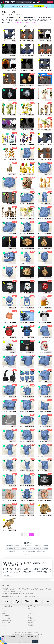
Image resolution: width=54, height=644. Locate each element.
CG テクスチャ (5, 616)
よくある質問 (31, 613)
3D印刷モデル (5, 611)
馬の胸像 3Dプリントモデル (26, 263)
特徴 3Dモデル (19, 546)
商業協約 (30, 618)
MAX (13, 22)
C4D (26, 22)
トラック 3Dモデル (44, 551)
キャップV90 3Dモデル (43, 41)
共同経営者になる (6, 620)
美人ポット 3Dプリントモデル (9, 501)
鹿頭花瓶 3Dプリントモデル (26, 471)
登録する (50, 2)
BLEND (30, 22)
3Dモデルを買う (7, 606)
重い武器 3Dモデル (33, 551)
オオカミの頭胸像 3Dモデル (44, 515)
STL (24, 22)
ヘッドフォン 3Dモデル (8, 382)
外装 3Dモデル (44, 546)
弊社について (6, 585)
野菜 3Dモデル (24, 549)
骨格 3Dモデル (27, 554)
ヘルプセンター (32, 611)
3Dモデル (4, 609)
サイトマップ (39, 634)
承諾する (35, 641)
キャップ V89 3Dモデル (8, 70)
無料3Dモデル (5, 613)
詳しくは (4, 638)
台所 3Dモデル (27, 546)
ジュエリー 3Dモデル (34, 549)
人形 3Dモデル (44, 549)
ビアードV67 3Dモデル (25, 70)
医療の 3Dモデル (10, 551)
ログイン (44, 2)
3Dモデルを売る (6, 618)
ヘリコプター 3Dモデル (21, 551)
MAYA (34, 22)
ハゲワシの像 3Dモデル (8, 530)
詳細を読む (8, 575)
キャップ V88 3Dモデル (8, 130)
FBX (18, 22)
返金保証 (30, 625)
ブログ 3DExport (6, 623)
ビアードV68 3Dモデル (8, 55)
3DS (21, 22)
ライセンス (31, 616)
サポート (30, 609)
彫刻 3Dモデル (10, 546)
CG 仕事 (4, 625)
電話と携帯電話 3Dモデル (12, 549)
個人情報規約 (31, 620)
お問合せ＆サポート (34, 606)
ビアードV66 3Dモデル (25, 130)
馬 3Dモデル (36, 546)
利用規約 (30, 623)
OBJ (16, 22)
